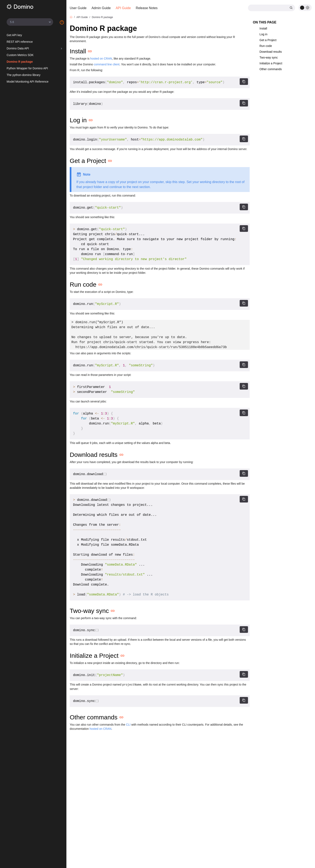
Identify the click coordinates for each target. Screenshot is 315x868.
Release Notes (147, 8)
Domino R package (20, 62)
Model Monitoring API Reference (28, 82)
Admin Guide (101, 8)
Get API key (14, 35)
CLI (128, 725)
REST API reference (20, 42)
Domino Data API (18, 48)
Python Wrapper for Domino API (27, 68)
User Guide (78, 8)
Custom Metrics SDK (20, 55)
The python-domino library (24, 75)
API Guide (123, 8)
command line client (107, 64)
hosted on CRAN (101, 59)
